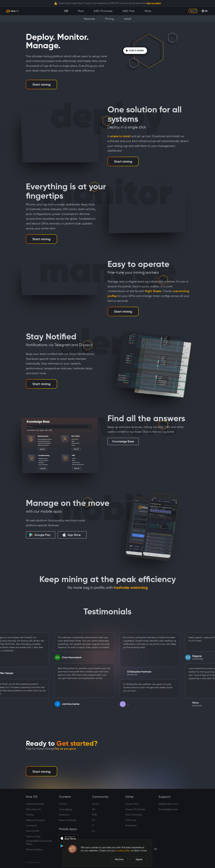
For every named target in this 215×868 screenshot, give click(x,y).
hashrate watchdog (131, 588)
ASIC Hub (131, 820)
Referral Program (36, 820)
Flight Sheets (153, 291)
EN (94, 809)
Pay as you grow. (66, 749)
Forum (96, 804)
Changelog (65, 809)
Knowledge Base (123, 441)
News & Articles (68, 820)
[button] (73, 849)
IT (93, 825)
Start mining (42, 84)
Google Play (40, 535)
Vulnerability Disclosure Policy (39, 842)
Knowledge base (168, 809)
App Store (71, 535)
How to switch (154, 3)
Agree (139, 859)
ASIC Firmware (134, 815)
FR (94, 820)
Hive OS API (32, 831)
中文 (95, 815)
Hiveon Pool (132, 804)
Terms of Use (33, 836)
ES (93, 831)
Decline (119, 859)
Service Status (34, 849)
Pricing (30, 815)
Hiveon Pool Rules (135, 809)
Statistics (64, 815)
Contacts (31, 825)
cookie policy (123, 851)
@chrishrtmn (139, 674)
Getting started (35, 804)
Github (63, 804)
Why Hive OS (33, 809)
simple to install (120, 136)
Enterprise (131, 825)
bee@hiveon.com (168, 804)
